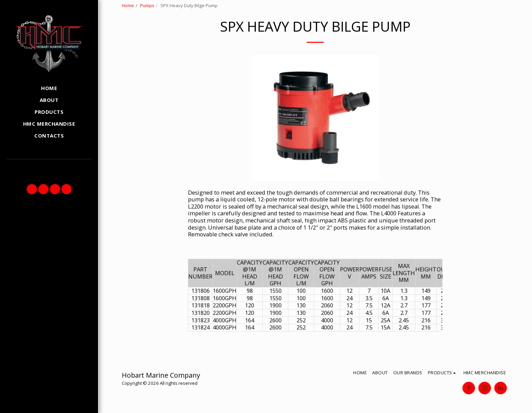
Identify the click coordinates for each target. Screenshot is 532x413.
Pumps (147, 5)
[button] (32, 189)
